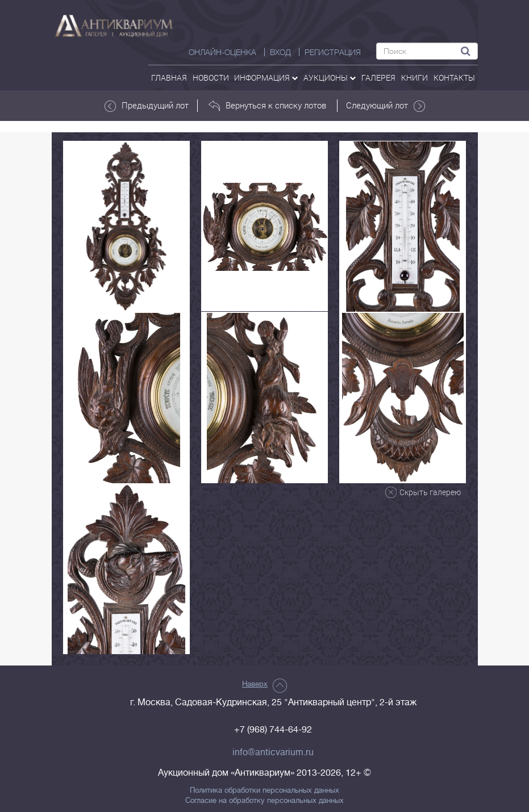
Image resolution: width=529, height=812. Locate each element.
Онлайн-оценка (222, 52)
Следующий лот (386, 106)
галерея (378, 78)
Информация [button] (266, 78)
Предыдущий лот (147, 106)
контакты (454, 78)
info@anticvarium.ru (273, 752)
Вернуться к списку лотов (267, 106)
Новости (211, 78)
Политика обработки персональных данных (264, 790)
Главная (169, 78)
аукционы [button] (330, 78)
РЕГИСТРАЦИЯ (333, 52)
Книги (415, 78)
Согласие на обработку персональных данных (264, 801)
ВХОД (280, 52)
